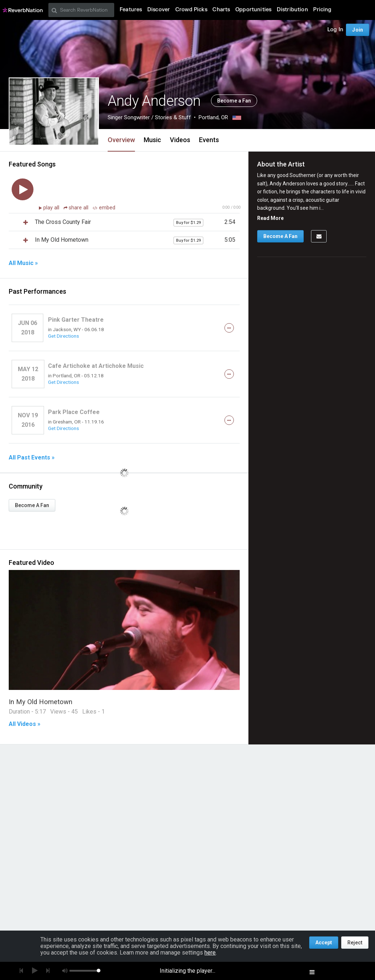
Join (358, 30)
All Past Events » (32, 458)
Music (152, 140)
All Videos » (25, 724)
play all (52, 208)
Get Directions (63, 336)
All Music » (23, 263)
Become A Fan (32, 505)
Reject (355, 943)
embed (104, 208)
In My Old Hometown (41, 702)
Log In (335, 30)
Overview (121, 140)
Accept (324, 943)
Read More (270, 218)
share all (77, 208)
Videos (180, 140)
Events (209, 140)
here (210, 953)
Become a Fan (234, 101)
